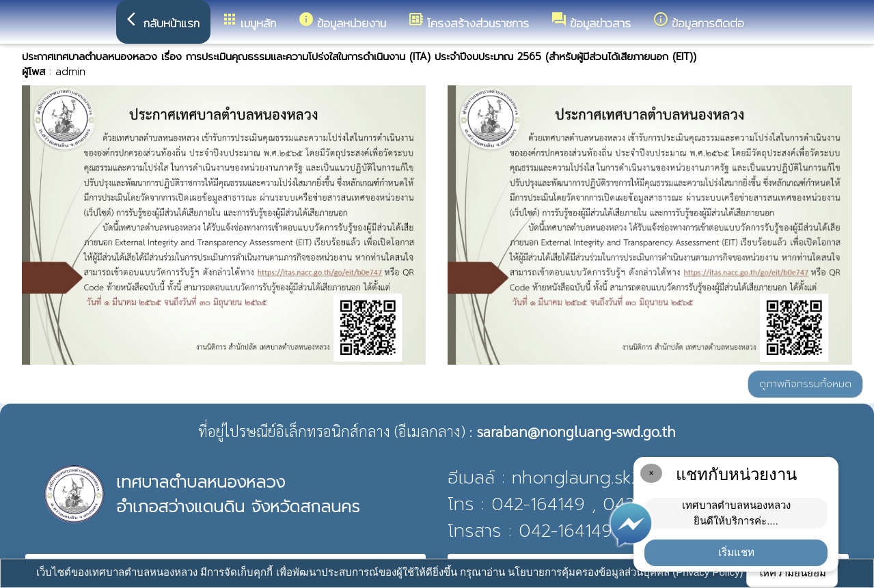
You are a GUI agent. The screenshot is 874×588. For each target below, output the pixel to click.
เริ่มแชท (736, 552)
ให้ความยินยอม (792, 573)
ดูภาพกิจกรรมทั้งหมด (805, 384)
